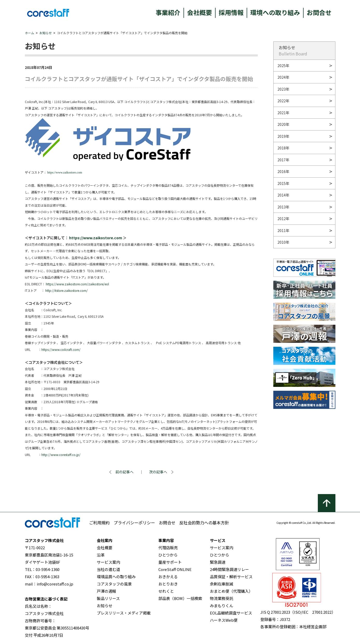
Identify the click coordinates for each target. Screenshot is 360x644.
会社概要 (200, 12)
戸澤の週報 (106, 591)
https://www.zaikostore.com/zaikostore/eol (77, 284)
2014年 (283, 195)
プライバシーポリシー (134, 523)
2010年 (283, 242)
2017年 (283, 160)
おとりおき (168, 584)
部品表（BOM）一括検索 (180, 598)
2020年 (283, 124)
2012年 (283, 219)
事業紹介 (168, 12)
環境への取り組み (275, 12)
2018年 (283, 148)
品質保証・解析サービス (231, 577)
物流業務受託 (222, 598)
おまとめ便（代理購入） (231, 591)
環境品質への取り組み (116, 577)
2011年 (283, 230)
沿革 (101, 555)
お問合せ (319, 12)
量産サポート (170, 562)
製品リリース (108, 598)
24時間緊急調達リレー (229, 569)
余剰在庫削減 (222, 584)
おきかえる (168, 577)
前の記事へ (124, 472)
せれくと (166, 591)
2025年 (283, 66)
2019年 (283, 136)
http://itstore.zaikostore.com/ (67, 290)
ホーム (30, 33)
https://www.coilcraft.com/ (61, 349)
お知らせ (46, 33)
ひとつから (168, 555)
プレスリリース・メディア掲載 (124, 613)
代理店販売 (168, 548)
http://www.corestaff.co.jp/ (61, 455)
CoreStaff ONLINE (175, 569)
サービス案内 (108, 562)
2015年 (283, 183)
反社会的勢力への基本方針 (204, 523)
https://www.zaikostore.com (65, 172)
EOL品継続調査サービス (231, 613)
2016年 (283, 171)
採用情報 (231, 12)
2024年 (283, 77)
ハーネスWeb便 (224, 620)
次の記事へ (158, 472)
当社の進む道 (108, 569)
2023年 (283, 89)
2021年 (283, 113)
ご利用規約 (99, 523)
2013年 (283, 207)
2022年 (283, 101)
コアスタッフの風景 (114, 584)
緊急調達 (218, 562)
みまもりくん (222, 606)
